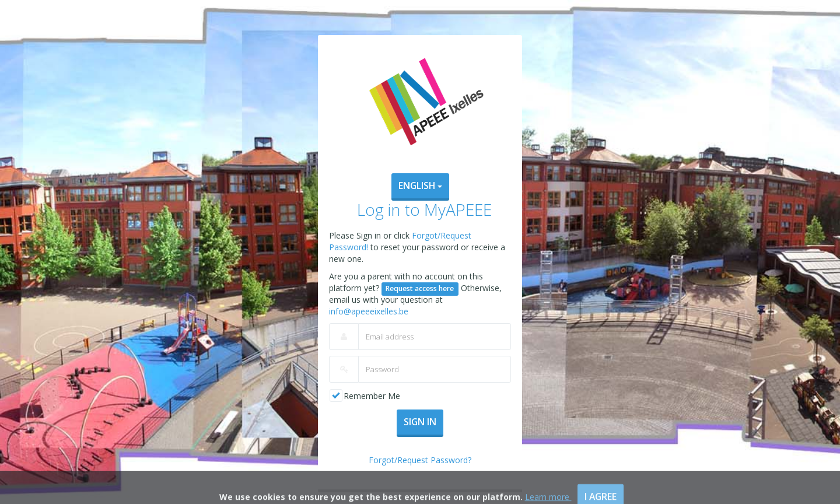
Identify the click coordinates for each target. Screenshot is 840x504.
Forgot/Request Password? (420, 460)
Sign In (420, 422)
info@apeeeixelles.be (369, 311)
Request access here (420, 288)
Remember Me (372, 396)
